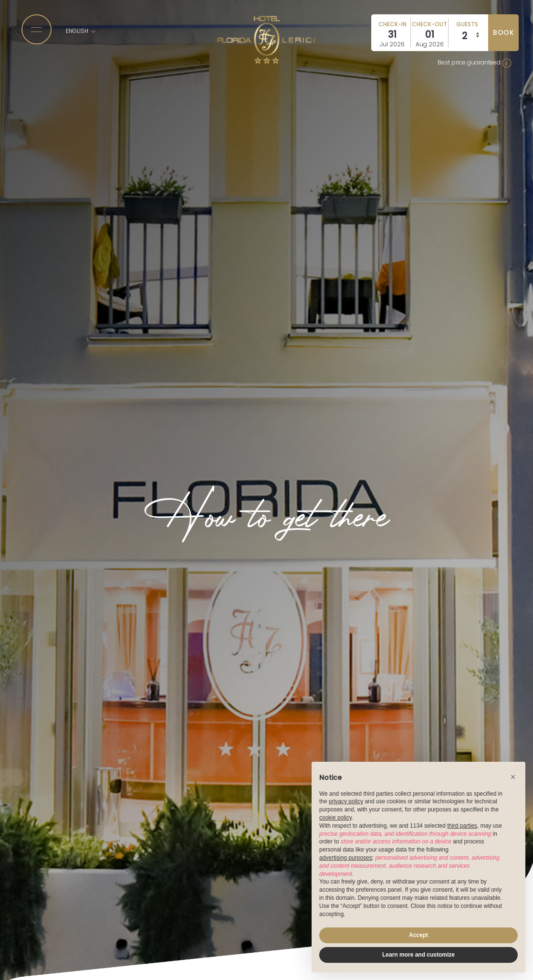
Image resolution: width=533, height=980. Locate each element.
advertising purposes (346, 858)
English (81, 31)
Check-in (392, 24)
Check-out (429, 24)
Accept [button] (418, 935)
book (503, 32)
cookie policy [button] (335, 818)
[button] (513, 777)
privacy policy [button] (346, 801)
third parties (462, 826)
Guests (467, 24)
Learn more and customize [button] (418, 955)
